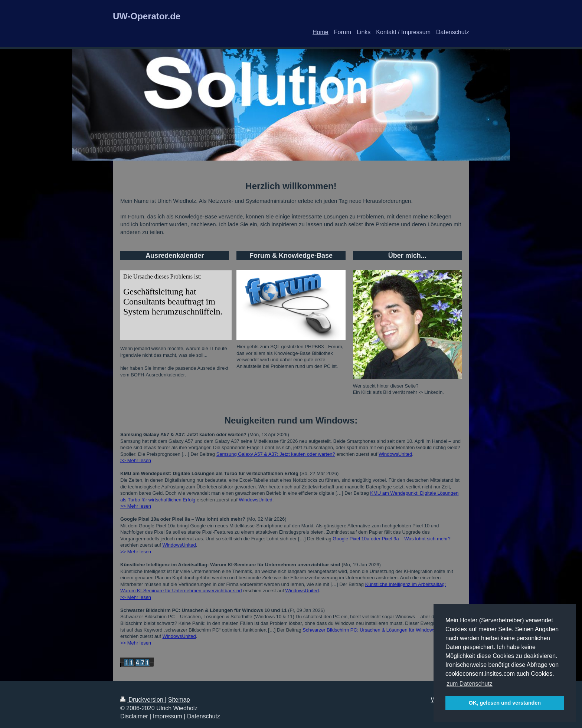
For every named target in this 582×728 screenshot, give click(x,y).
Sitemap (179, 700)
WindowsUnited (395, 454)
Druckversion (143, 700)
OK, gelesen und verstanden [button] (505, 703)
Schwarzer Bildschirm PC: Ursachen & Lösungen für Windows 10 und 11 (380, 630)
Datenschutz (204, 716)
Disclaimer (134, 716)
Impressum (168, 716)
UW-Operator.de (147, 16)
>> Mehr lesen (136, 460)
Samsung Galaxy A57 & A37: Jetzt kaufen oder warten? (276, 454)
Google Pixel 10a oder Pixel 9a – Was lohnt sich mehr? (391, 539)
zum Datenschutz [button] (470, 684)
